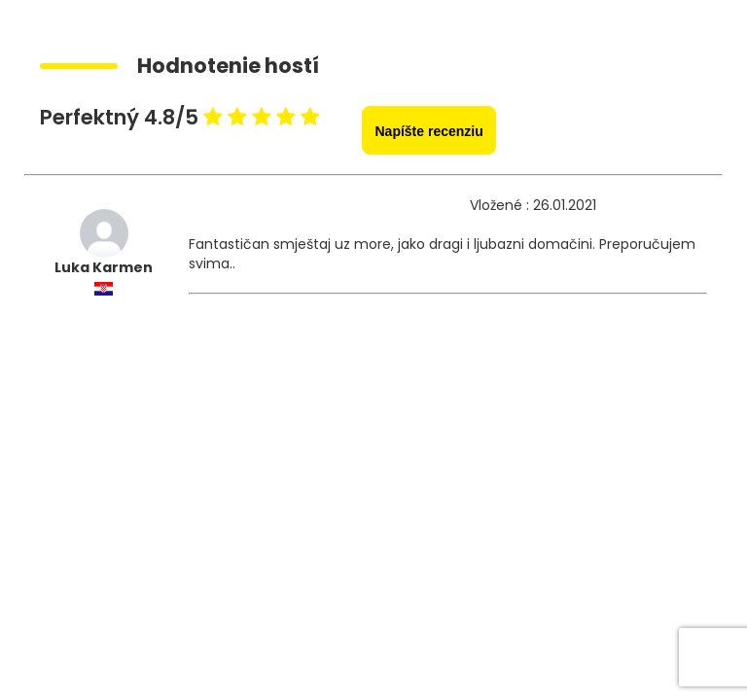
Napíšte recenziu (428, 131)
